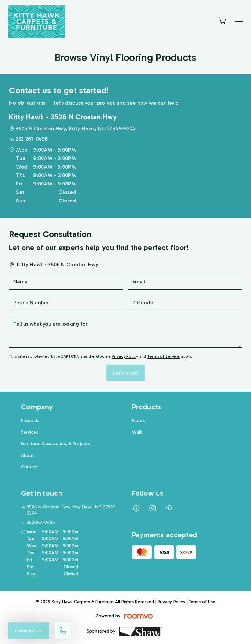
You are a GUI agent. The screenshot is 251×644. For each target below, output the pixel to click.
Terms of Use (202, 602)
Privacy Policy (125, 356)
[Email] (185, 282)
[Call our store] (63, 631)
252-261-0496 (32, 139)
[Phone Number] (66, 303)
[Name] (66, 282)
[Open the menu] (239, 21)
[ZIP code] (185, 303)
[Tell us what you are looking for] (125, 332)
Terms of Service (164, 356)
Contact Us (29, 630)
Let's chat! (125, 373)
